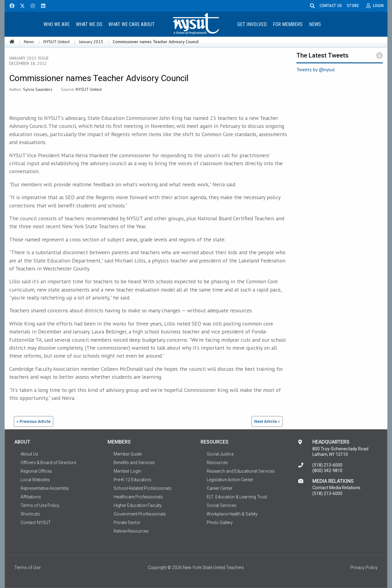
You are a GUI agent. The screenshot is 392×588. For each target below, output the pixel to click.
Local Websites (35, 480)
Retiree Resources (131, 531)
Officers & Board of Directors (48, 463)
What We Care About (132, 24)
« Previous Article (34, 421)
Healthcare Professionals (138, 497)
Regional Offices (36, 471)
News (315, 24)
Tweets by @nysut (316, 69)
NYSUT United (57, 42)
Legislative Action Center (230, 480)
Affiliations (31, 497)
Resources (217, 463)
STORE (353, 6)
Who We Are (57, 24)
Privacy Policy (364, 568)
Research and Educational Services (241, 471)
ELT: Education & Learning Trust (237, 497)
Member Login (127, 471)
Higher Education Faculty (138, 505)
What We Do (89, 24)
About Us (29, 454)
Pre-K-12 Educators (132, 480)
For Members (288, 24)
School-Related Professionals (143, 488)
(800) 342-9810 (327, 471)
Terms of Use (27, 568)
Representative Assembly (45, 488)
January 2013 (91, 42)
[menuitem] (56, 24)
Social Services (222, 505)
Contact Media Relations (336, 488)
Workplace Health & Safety (232, 514)
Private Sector (127, 523)
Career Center (220, 488)
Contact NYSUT (36, 523)
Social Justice (220, 454)
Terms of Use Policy (40, 505)
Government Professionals (140, 514)
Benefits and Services (134, 463)
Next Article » (267, 421)
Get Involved (252, 24)
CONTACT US (331, 6)
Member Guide (128, 454)
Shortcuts (30, 514)
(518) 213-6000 (327, 465)
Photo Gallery (220, 523)
